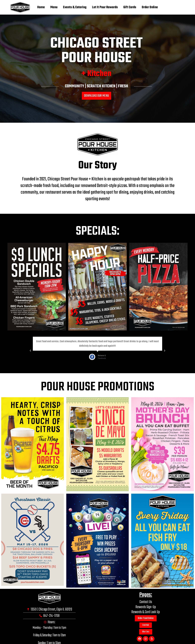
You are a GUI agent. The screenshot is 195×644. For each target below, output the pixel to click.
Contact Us (146, 602)
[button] (95, 370)
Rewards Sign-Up (146, 607)
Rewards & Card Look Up (146, 612)
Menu (51, 7)
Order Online (155, 7)
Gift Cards (133, 7)
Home (36, 7)
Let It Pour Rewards (106, 7)
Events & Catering (74, 7)
